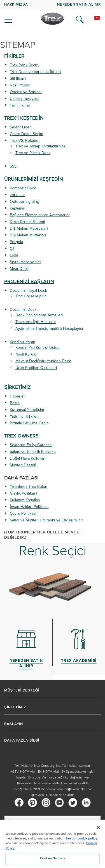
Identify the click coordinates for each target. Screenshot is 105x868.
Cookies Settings (53, 858)
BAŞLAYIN (14, 724)
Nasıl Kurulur (27, 354)
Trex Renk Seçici (24, 65)
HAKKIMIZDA (16, 4)
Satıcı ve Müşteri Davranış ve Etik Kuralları (46, 520)
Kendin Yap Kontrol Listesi (38, 348)
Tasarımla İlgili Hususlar (36, 322)
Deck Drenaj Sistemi (27, 222)
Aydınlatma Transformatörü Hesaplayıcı (49, 329)
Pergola (16, 242)
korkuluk (17, 195)
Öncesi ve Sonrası (26, 92)
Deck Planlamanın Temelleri (39, 315)
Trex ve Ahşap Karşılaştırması (41, 146)
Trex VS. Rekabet (25, 141)
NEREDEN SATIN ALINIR (79, 4)
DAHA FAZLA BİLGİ (22, 740)
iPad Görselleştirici (31, 296)
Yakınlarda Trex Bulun (29, 487)
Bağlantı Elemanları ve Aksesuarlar (40, 215)
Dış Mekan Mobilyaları (29, 228)
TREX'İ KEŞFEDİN (24, 118)
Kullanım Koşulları (25, 500)
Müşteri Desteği (24, 465)
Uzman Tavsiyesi (24, 99)
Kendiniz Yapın (23, 342)
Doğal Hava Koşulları (28, 458)
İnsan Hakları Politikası (29, 507)
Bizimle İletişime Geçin (29, 423)
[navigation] (53, 14)
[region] (53, 844)
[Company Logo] (53, 19)
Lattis (14, 255)
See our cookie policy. (82, 838)
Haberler (17, 396)
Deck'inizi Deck (23, 310)
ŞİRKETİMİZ (17, 387)
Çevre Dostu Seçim (26, 134)
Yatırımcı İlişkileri (24, 416)
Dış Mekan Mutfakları (28, 235)
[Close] (98, 827)
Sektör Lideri (21, 127)
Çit (12, 249)
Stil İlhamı (18, 78)
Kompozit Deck (23, 188)
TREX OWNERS (21, 436)
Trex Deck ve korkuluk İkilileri (35, 72)
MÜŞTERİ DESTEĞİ (22, 690)
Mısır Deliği (20, 269)
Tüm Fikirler (20, 105)
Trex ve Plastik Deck (33, 153)
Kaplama (17, 208)
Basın (15, 403)
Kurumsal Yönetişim (27, 410)
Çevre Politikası (23, 513)
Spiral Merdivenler (25, 262)
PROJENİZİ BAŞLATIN (29, 281)
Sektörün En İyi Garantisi (31, 445)
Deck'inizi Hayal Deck (28, 290)
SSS (13, 166)
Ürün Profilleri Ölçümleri (36, 368)
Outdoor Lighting (25, 202)
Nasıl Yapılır (20, 85)
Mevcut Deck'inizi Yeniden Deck (43, 361)
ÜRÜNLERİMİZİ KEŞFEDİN (34, 179)
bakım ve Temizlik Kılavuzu (33, 452)
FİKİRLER (14, 56)
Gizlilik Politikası (23, 493)
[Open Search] (80, 20)
